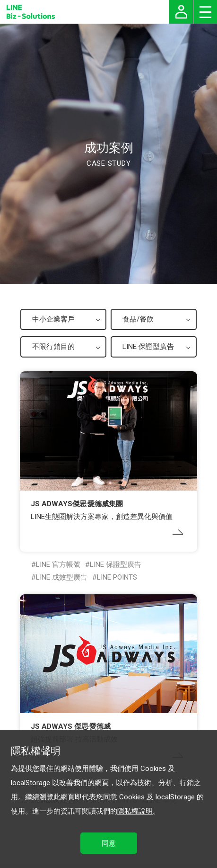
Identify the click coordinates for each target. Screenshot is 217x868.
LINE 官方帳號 (58, 564)
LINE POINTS (117, 577)
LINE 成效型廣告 (62, 577)
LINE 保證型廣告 (116, 564)
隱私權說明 (135, 811)
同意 (109, 843)
